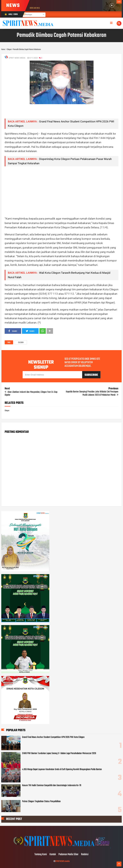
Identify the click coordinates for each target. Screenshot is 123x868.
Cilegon (21, 343)
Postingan (28, 15)
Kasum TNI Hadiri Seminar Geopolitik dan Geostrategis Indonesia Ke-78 (52, 785)
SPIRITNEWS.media (62, 861)
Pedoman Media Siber (68, 855)
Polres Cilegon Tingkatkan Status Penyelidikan (41, 802)
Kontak (53, 855)
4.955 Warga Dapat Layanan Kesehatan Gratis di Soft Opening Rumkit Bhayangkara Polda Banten (62, 769)
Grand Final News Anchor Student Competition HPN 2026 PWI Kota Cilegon (53, 737)
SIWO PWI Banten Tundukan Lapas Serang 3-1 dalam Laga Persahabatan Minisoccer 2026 (59, 753)
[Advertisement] (62, 191)
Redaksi (85, 855)
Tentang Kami (41, 855)
